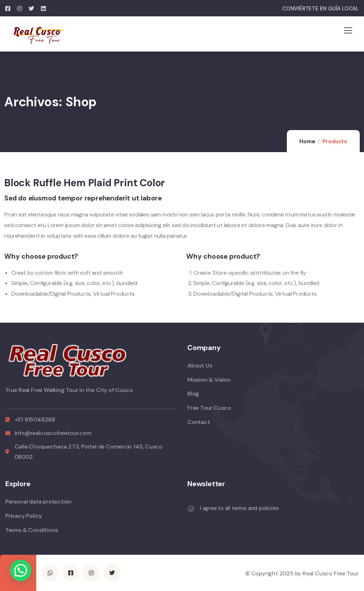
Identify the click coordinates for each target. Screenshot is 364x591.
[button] (21, 570)
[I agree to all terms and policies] (191, 509)
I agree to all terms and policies (239, 508)
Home (307, 141)
